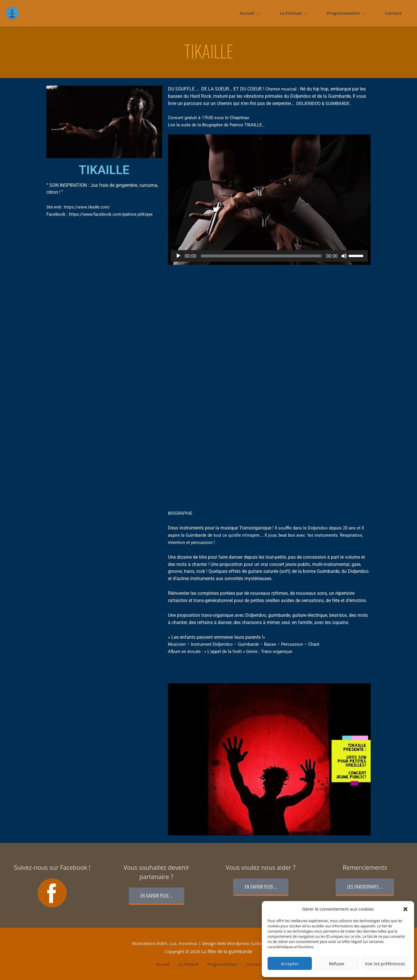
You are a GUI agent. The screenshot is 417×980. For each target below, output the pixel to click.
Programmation (343, 13)
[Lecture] (178, 256)
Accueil (247, 13)
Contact (393, 13)
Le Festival (291, 13)
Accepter (290, 964)
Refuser (337, 964)
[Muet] (344, 256)
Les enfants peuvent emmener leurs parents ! (217, 637)
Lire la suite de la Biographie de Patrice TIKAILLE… (216, 125)
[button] (405, 909)
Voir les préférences (385, 964)
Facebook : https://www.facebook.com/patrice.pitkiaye (99, 214)
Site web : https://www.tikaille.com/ (81, 207)
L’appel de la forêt (225, 652)
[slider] (261, 256)
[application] (269, 256)
